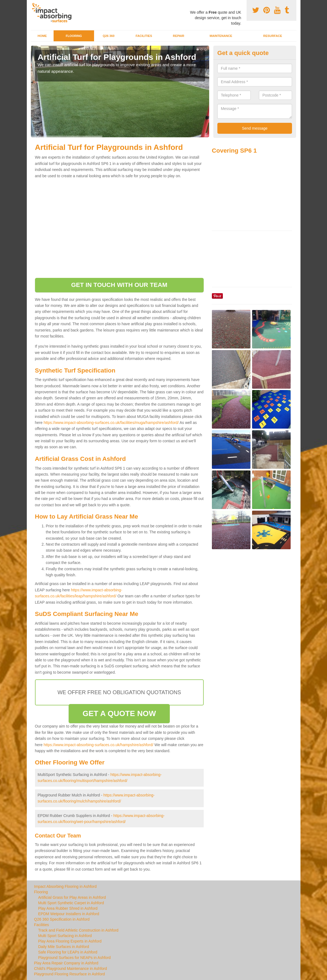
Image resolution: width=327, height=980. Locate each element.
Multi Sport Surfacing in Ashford (65, 936)
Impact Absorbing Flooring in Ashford (65, 886)
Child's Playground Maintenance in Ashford (71, 969)
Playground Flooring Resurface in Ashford (70, 974)
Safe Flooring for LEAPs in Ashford (68, 952)
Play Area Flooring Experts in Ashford (70, 941)
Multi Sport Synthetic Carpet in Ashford (71, 903)
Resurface (273, 36)
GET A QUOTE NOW (119, 713)
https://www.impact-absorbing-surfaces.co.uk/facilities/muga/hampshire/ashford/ (111, 423)
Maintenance (221, 36)
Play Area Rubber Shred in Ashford (68, 908)
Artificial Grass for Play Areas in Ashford (72, 897)
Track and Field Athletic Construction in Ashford (78, 930)
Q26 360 (109, 36)
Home (42, 36)
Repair (178, 36)
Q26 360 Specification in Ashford (62, 919)
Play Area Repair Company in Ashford (66, 963)
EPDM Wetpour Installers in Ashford (69, 914)
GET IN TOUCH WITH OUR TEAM (119, 285)
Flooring (74, 36)
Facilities (144, 36)
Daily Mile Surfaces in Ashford (64, 947)
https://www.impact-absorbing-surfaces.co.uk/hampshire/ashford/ (98, 745)
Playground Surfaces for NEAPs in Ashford (75, 958)
